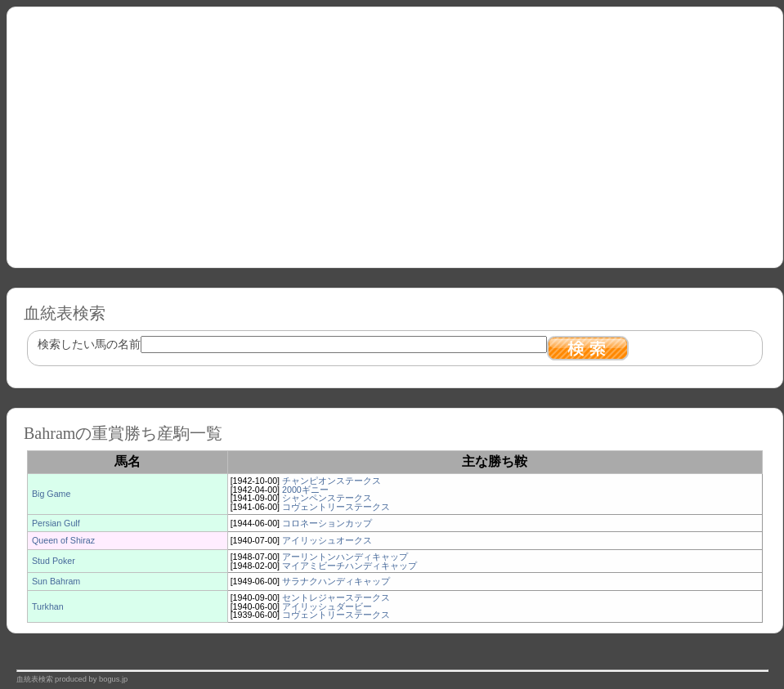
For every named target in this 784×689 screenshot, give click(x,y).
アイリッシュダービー (327, 606)
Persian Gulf (56, 523)
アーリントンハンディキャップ (345, 557)
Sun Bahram (56, 581)
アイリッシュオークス (327, 540)
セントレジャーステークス (336, 597)
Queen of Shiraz (63, 540)
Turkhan (48, 606)
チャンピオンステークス (332, 481)
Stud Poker (54, 561)
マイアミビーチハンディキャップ (349, 566)
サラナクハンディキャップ (336, 581)
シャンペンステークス (327, 498)
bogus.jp (113, 679)
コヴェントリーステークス (336, 507)
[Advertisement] (395, 132)
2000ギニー (305, 490)
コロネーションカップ (327, 523)
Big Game (51, 494)
